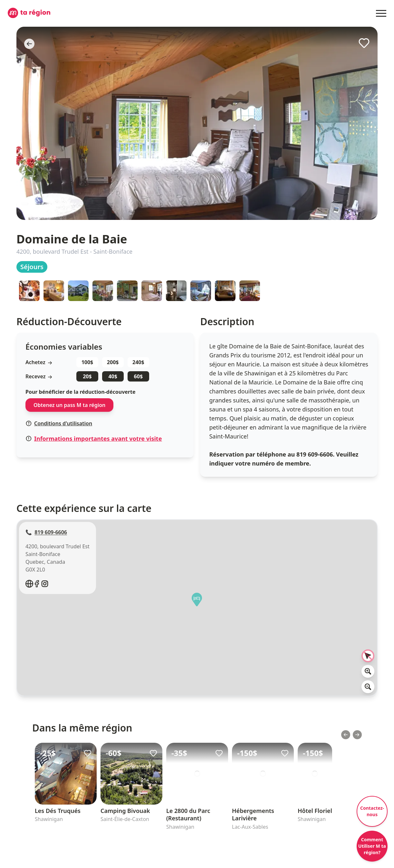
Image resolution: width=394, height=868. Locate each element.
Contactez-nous (372, 811)
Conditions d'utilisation (59, 423)
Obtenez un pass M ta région (69, 405)
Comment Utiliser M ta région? (372, 846)
